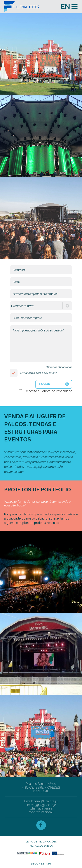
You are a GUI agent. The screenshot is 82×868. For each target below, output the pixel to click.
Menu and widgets (74, 7)
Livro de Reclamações (41, 842)
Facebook (41, 825)
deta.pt (46, 864)
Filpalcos (30, 7)
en (65, 7)
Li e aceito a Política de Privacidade (47, 391)
